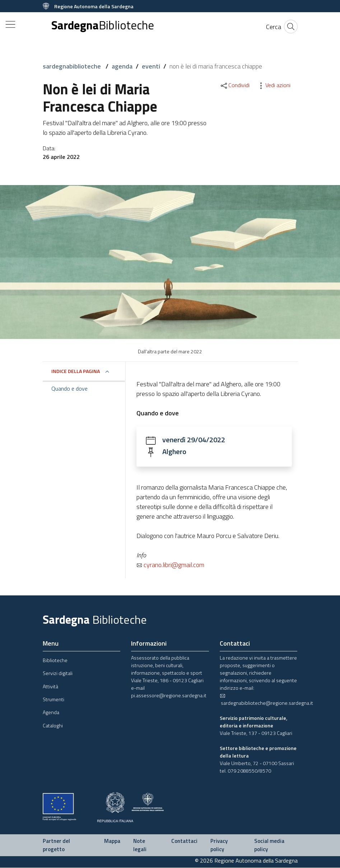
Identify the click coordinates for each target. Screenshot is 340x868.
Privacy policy (219, 845)
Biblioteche (55, 661)
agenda (122, 66)
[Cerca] (274, 27)
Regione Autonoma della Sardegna (94, 6)
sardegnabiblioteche (73, 66)
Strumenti (53, 700)
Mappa (112, 841)
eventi (151, 66)
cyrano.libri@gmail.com (170, 565)
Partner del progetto (56, 845)
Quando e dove (69, 388)
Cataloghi (53, 726)
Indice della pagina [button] (76, 371)
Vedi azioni (274, 85)
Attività (50, 687)
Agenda (51, 713)
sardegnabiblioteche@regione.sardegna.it (266, 700)
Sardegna (103, 25)
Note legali (140, 845)
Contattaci (184, 841)
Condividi (235, 85)
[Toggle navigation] (10, 24)
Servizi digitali (58, 673)
